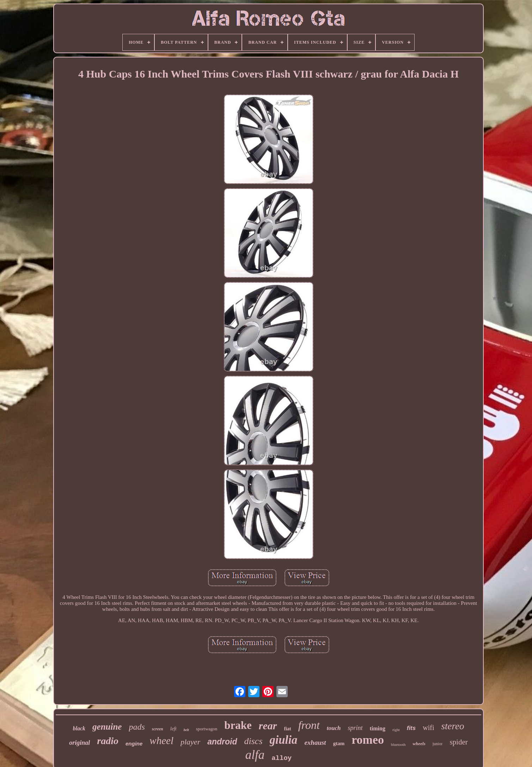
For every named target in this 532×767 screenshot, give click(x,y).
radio (108, 741)
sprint (355, 728)
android (222, 742)
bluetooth (398, 744)
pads (137, 727)
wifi (428, 728)
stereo (452, 726)
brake (238, 725)
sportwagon (207, 729)
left (173, 729)
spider (458, 742)
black (79, 728)
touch (334, 728)
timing (378, 728)
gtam (339, 743)
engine (134, 744)
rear (268, 726)
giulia (284, 740)
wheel (161, 741)
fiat (288, 729)
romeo (368, 740)
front (309, 725)
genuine (107, 727)
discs (253, 741)
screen (158, 729)
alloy (282, 758)
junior (438, 744)
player (190, 742)
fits (411, 728)
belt (186, 730)
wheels (419, 744)
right (396, 730)
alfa (255, 755)
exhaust (315, 743)
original (80, 743)
